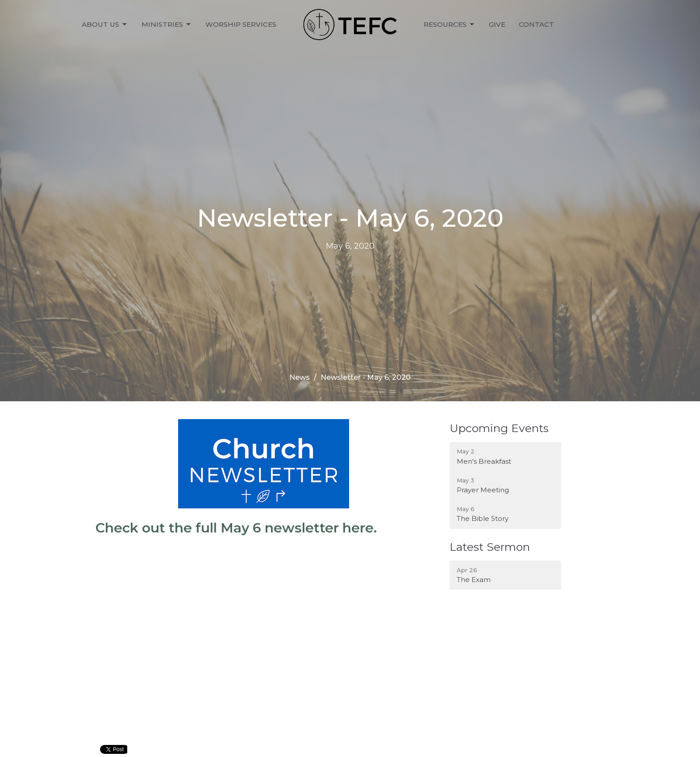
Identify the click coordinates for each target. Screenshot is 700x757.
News (300, 377)
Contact (536, 24)
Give (497, 24)
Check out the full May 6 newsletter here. (236, 528)
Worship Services (241, 24)
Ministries (167, 25)
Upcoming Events (499, 428)
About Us (105, 25)
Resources (450, 25)
